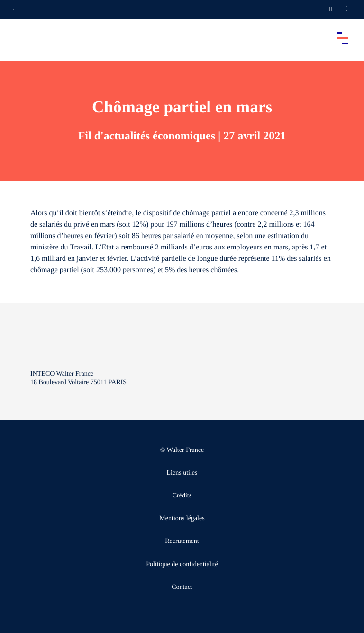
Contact (182, 587)
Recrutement (182, 541)
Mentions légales (182, 518)
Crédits (182, 496)
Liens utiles (182, 473)
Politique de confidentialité (182, 564)
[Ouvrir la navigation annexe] (15, 9)
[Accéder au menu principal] (342, 38)
